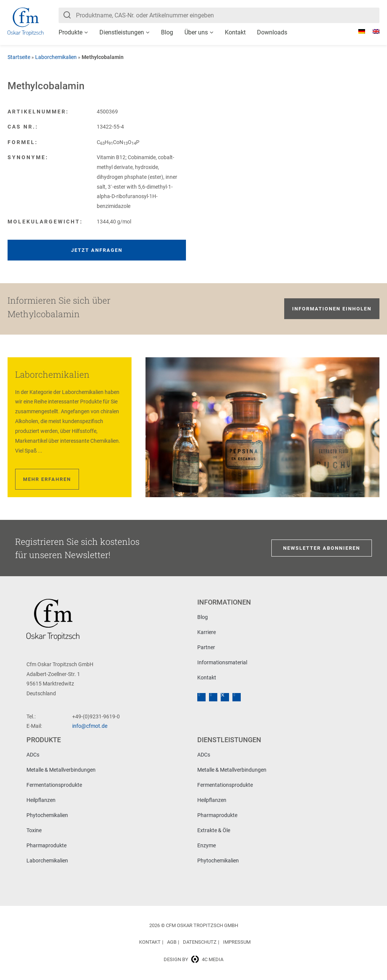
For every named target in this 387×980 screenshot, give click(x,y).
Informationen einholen (332, 309)
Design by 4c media (193, 959)
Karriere (207, 632)
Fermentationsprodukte (54, 785)
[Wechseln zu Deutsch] (358, 31)
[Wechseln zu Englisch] (372, 31)
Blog (167, 32)
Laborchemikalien (56, 57)
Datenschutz (200, 942)
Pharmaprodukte (46, 845)
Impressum (237, 942)
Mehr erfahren (47, 479)
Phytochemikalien (47, 815)
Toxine (34, 830)
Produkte (70, 32)
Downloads (272, 32)
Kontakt (235, 32)
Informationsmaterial (222, 662)
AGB (172, 942)
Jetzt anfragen (97, 250)
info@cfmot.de (90, 726)
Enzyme (207, 845)
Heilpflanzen (41, 800)
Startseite (19, 57)
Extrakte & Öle (214, 830)
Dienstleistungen (122, 32)
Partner (206, 647)
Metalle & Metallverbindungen (61, 770)
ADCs (33, 755)
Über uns (196, 32)
